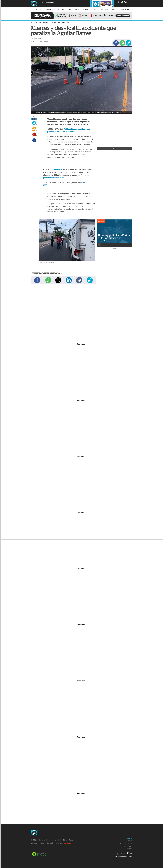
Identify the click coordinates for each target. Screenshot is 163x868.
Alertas (65, 22)
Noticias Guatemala (40, 22)
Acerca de (129, 841)
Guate (69, 9)
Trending (115, 9)
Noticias (61, 9)
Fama (95, 9)
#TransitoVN (57, 170)
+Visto (115, 148)
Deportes (86, 9)
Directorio (130, 849)
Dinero (77, 9)
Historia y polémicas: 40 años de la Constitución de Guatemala (114, 238)
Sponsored (67, 843)
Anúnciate (129, 838)
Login (41, 2)
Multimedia (59, 843)
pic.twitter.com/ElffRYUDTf (54, 178)
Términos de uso (128, 846)
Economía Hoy (49, 9)
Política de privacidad (126, 844)
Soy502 (38, 9)
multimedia (125, 9)
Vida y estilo (104, 9)
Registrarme (49, 2)
